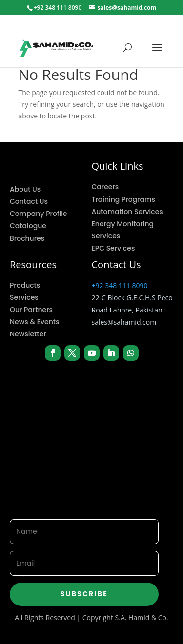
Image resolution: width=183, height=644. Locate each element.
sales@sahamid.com (124, 322)
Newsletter (28, 334)
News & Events (35, 322)
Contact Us (29, 201)
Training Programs (123, 199)
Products (25, 285)
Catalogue (28, 226)
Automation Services (127, 212)
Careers (105, 187)
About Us (25, 189)
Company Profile (38, 214)
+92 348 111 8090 (120, 285)
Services (24, 297)
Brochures (27, 238)
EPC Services (113, 248)
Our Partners (31, 310)
